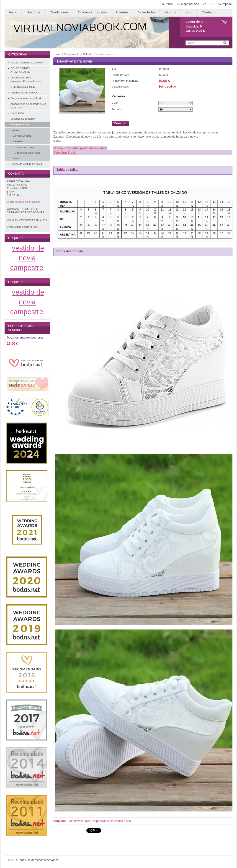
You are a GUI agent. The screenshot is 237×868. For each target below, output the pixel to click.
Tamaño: (117, 109)
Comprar (120, 123)
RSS (210, 4)
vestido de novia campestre (27, 258)
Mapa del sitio (190, 4)
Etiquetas (60, 821)
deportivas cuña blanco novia (112, 821)
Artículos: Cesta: (199, 26)
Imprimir (227, 4)
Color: (116, 103)
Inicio (169, 4)
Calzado (88, 54)
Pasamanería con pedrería (25, 338)
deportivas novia (80, 821)
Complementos (72, 54)
